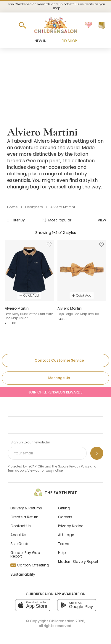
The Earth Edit (55, 492)
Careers (65, 517)
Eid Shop (69, 41)
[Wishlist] (89, 25)
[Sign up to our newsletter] (97, 453)
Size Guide (20, 544)
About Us (18, 535)
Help (62, 553)
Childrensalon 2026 (67, 621)
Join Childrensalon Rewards (55, 392)
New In (41, 41)
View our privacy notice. (45, 471)
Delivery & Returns (26, 508)
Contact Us (21, 526)
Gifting (64, 508)
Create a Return (24, 517)
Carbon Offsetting (30, 565)
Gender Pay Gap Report (25, 554)
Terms (12, 471)
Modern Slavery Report (78, 562)
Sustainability (23, 574)
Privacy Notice (71, 526)
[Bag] (102, 25)
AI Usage (66, 535)
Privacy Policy (79, 466)
